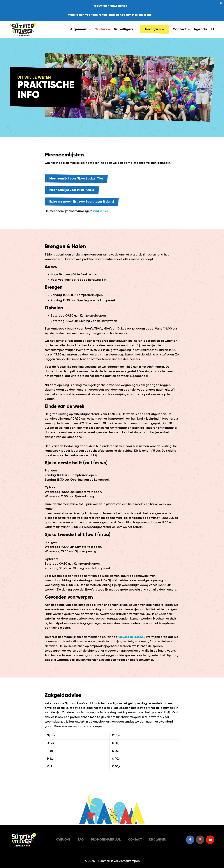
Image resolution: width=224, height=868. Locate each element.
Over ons (61, 840)
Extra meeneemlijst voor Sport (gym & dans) (84, 203)
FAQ (79, 840)
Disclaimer (159, 840)
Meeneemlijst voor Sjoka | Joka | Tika (79, 179)
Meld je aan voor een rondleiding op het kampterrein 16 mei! (111, 15)
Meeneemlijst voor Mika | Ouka (74, 191)
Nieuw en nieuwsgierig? (110, 6)
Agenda (200, 30)
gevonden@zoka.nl (133, 639)
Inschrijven (155, 30)
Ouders (102, 30)
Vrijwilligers (125, 30)
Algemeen (80, 30)
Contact (181, 30)
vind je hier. (101, 213)
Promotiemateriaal (105, 840)
